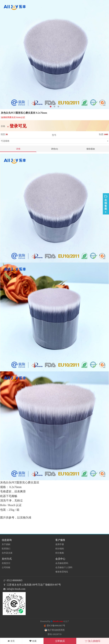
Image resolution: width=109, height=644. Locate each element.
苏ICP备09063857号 (54, 626)
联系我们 (6, 549)
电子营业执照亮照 (55, 630)
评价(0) (54, 149)
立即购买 (60, 641)
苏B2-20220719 (54, 634)
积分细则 (60, 549)
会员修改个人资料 (64, 567)
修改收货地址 (62, 572)
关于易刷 (6, 544)
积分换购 (60, 553)
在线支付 (6, 563)
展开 (106, 204)
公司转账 (6, 567)
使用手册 (60, 544)
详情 (18, 149)
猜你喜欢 (91, 149)
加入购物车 (93, 641)
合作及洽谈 (7, 553)
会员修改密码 (62, 563)
